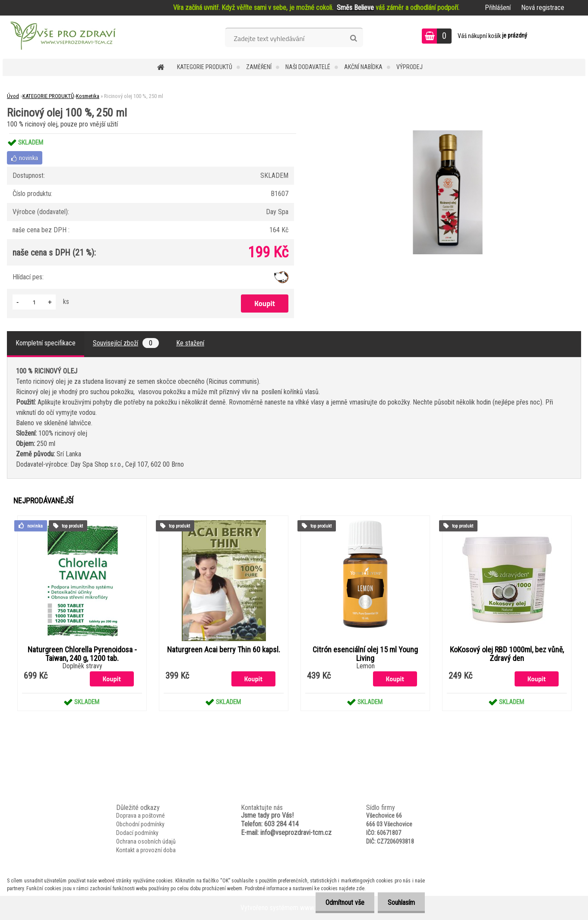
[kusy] (34, 302)
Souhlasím (400, 903)
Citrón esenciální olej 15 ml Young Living (365, 654)
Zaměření (259, 67)
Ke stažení (190, 343)
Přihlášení (498, 8)
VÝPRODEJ (409, 67)
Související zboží (126, 343)
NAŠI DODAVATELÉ (308, 67)
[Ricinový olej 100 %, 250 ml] (448, 134)
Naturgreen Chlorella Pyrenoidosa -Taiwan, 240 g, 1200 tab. (82, 654)
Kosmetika (88, 96)
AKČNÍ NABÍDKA (363, 67)
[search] (353, 38)
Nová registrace (543, 8)
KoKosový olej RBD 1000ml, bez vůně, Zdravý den (507, 654)
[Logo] (62, 37)
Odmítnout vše (342, 903)
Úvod (13, 96)
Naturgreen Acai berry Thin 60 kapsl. (224, 650)
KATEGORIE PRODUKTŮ (205, 67)
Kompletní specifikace (46, 343)
